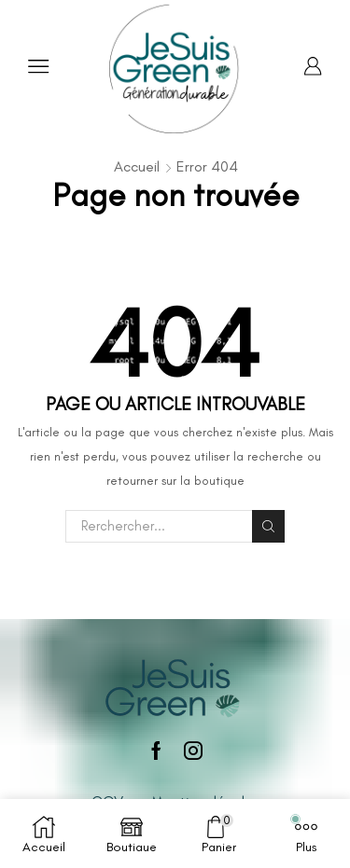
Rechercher (268, 526)
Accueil (137, 166)
